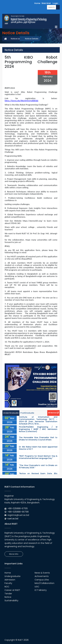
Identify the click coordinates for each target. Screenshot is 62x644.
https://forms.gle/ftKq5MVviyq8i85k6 (21, 101)
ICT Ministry (41, 590)
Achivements (42, 576)
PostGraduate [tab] (27, 413)
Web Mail (46, 3)
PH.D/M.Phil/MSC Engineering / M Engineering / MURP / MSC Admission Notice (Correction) (38, 429)
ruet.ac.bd (13, 519)
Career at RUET (12, 590)
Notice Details (32, 39)
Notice (8, 597)
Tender (8, 594)
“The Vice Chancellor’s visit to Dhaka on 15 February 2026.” (38, 466)
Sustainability (11, 600)
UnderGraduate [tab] (11, 413)
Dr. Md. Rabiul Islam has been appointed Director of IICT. (38, 448)
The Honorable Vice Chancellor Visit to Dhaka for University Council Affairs (38, 439)
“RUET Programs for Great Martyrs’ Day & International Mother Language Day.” (38, 457)
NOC (7, 587)
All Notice (53, 413)
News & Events (42, 573)
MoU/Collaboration (44, 583)
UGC (37, 587)
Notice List (16, 39)
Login (55, 3)
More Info (14, 554)
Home (37, 3)
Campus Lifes (42, 580)
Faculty (8, 583)
